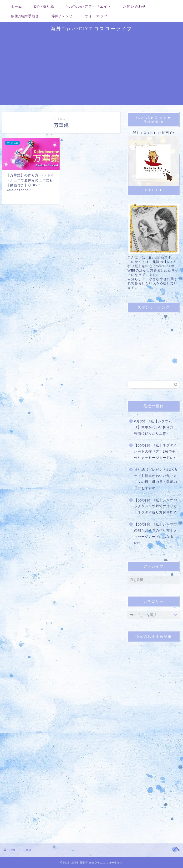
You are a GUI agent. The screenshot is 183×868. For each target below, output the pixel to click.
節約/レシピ (62, 16)
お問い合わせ (135, 6)
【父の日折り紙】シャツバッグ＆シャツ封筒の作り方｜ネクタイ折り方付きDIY (156, 506)
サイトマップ (96, 16)
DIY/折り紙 (44, 6)
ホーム (16, 6)
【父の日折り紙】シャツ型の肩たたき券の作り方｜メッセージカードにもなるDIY (156, 533)
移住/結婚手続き (25, 16)
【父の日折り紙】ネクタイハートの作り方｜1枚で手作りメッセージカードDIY (156, 451)
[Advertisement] (91, 71)
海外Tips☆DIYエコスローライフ (91, 29)
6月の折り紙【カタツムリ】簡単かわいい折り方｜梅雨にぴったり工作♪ (156, 427)
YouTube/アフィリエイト (89, 6)
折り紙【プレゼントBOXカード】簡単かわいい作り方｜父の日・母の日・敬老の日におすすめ (156, 479)
